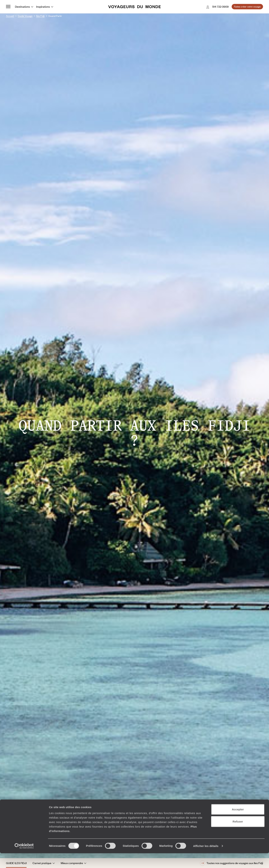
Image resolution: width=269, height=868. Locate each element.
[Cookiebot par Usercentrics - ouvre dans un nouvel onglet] (24, 861)
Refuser (238, 836)
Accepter (238, 824)
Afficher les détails (206, 861)
